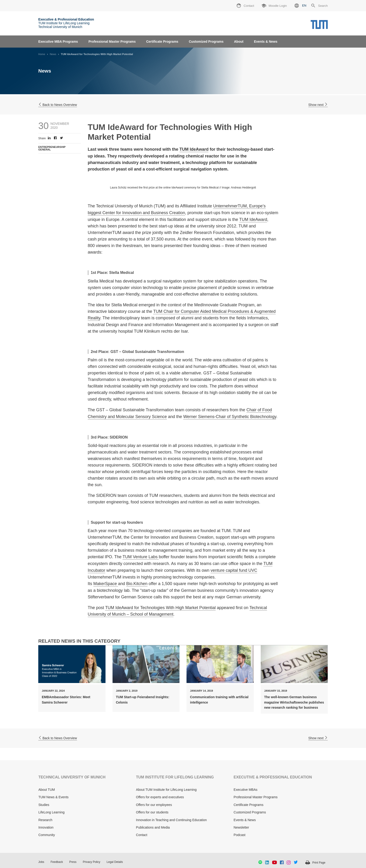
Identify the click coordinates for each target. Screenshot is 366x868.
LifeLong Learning (51, 812)
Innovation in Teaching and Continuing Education (171, 820)
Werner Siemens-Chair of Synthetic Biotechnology (230, 417)
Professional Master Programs (112, 42)
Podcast (240, 835)
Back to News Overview (58, 105)
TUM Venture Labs (141, 557)
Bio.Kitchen (137, 584)
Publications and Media (153, 827)
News (53, 54)
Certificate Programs (162, 42)
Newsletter (241, 827)
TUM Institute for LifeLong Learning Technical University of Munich (66, 23)
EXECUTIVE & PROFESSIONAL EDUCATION (273, 777)
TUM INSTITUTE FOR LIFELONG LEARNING (175, 777)
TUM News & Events (53, 797)
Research (45, 820)
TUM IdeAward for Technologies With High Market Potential (160, 608)
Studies (44, 805)
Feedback (57, 862)
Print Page (319, 863)
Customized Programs (206, 42)
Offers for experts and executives (160, 797)
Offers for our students (152, 812)
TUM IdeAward (194, 149)
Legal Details (115, 862)
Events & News (266, 42)
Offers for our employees (154, 805)
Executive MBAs (246, 790)
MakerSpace (106, 584)
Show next (318, 105)
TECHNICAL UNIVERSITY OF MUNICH (72, 777)
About (239, 42)
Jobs (41, 862)
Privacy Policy (92, 862)
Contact (142, 835)
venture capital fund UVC (234, 570)
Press (73, 862)
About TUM (47, 790)
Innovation (46, 827)
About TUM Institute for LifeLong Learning (166, 790)
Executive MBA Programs (58, 42)
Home (42, 54)
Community (47, 835)
